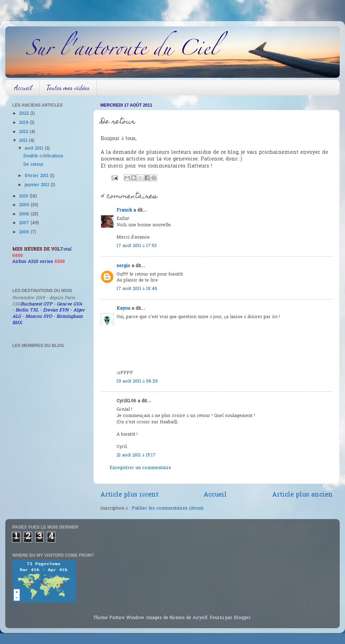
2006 (25, 232)
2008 (25, 214)
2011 (24, 141)
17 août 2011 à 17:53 (137, 246)
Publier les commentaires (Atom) (168, 509)
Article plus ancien (302, 495)
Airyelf (200, 618)
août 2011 (35, 149)
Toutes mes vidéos (68, 88)
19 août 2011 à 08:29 (137, 381)
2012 (24, 132)
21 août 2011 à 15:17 (136, 455)
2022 (25, 114)
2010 (24, 196)
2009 (25, 205)
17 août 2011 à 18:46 (137, 289)
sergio (123, 266)
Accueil (23, 88)
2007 (25, 223)
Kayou (123, 309)
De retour (33, 165)
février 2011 (37, 176)
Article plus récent (129, 495)
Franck (124, 210)
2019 (24, 123)
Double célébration (43, 156)
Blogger (242, 618)
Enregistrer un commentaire (140, 468)
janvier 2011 (38, 185)
